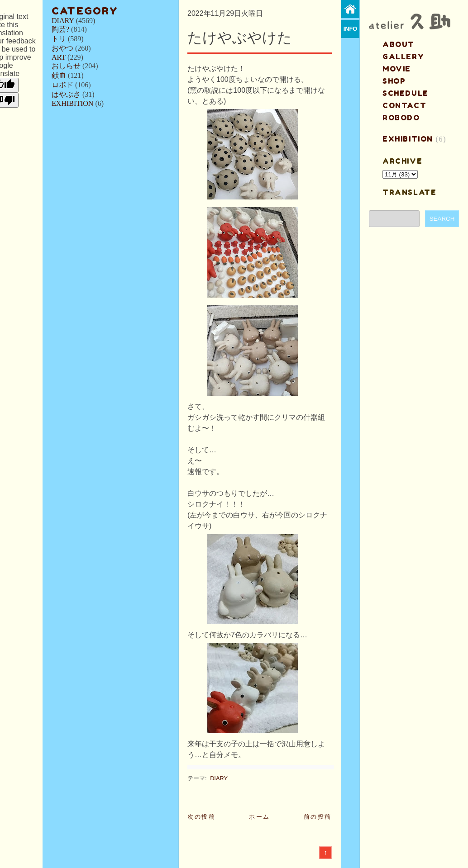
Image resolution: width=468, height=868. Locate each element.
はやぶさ (66, 94)
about (399, 44)
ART (59, 57)
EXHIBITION (72, 103)
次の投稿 (201, 817)
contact (404, 105)
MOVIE (397, 69)
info (351, 29)
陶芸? (60, 29)
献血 (59, 75)
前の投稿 (318, 817)
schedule (406, 93)
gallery (403, 57)
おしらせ (66, 66)
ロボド (62, 85)
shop (394, 81)
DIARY (63, 21)
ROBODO (401, 118)
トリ (59, 39)
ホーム (260, 817)
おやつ (62, 48)
